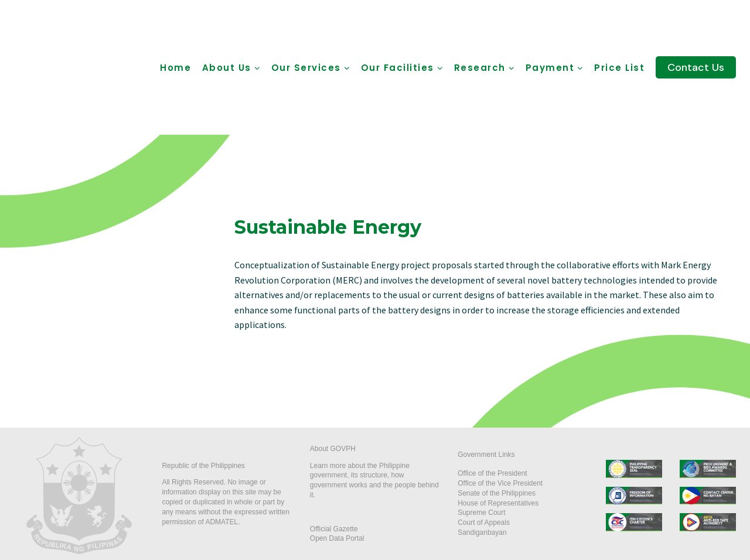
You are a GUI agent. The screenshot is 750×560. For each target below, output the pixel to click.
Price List (619, 68)
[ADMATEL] (81, 67)
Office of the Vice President (500, 483)
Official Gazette (334, 529)
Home (175, 68)
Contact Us (696, 67)
